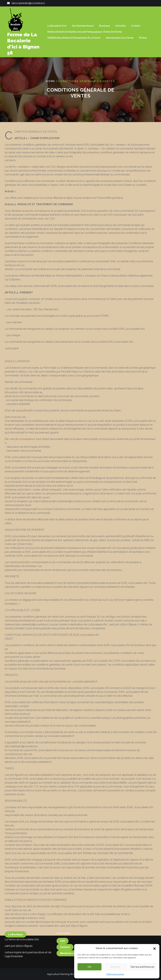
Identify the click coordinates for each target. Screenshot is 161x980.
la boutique (16, 914)
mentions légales (71, 933)
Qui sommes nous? (83, 26)
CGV (63, 921)
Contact (136, 26)
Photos (143, 38)
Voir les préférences (142, 967)
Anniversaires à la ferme (120, 38)
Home (51, 81)
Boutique (104, 26)
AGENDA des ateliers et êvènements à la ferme (74, 38)
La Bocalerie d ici (57, 26)
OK (89, 967)
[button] (155, 948)
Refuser (115, 967)
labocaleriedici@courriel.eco (28, 3)
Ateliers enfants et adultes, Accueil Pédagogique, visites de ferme (84, 32)
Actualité (121, 26)
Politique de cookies (115, 974)
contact (65, 927)
